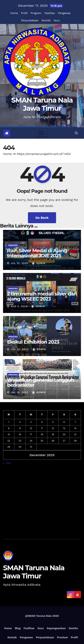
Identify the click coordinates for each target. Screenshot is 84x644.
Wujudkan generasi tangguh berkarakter (41, 382)
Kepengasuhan (56, 628)
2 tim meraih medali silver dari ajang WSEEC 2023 (42, 296)
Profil (24, 13)
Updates (13, 245)
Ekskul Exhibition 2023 (33, 342)
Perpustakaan (30, 20)
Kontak (12, 637)
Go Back (42, 218)
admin (39, 263)
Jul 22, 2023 (20, 349)
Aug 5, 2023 (19, 306)
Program (36, 13)
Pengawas (64, 13)
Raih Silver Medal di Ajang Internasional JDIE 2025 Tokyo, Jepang (37, 256)
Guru (57, 20)
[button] (76, 133)
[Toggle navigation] (41, 133)
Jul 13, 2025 (19, 263)
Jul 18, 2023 (19, 392)
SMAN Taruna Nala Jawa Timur (42, 104)
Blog (18, 628)
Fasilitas (50, 13)
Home (14, 13)
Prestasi (62, 637)
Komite (46, 20)
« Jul (7, 463)
